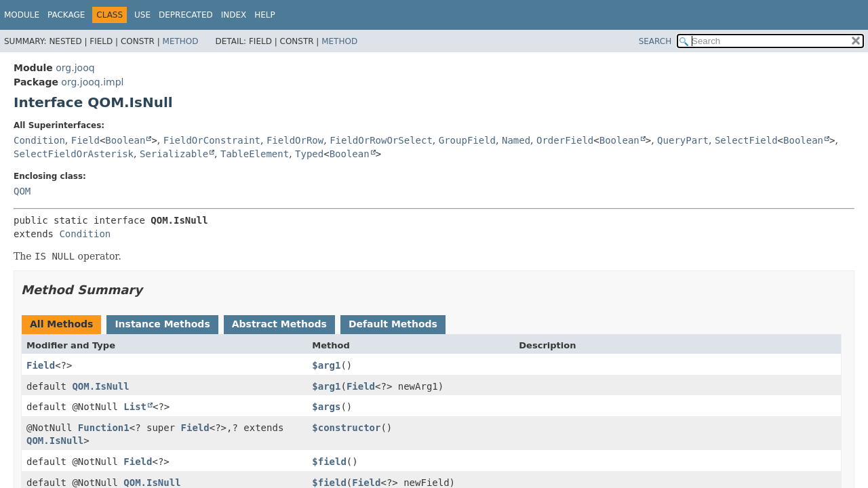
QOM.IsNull (100, 386)
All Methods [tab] (61, 324)
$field (329, 462)
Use (142, 15)
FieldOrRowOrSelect (381, 140)
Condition (39, 140)
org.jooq (75, 68)
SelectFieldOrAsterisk (74, 154)
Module (22, 15)
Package (66, 15)
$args (326, 407)
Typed (309, 154)
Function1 (104, 428)
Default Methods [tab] (393, 324)
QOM (22, 191)
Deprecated (186, 15)
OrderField (565, 140)
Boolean (125, 140)
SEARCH (655, 41)
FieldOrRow (295, 140)
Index (234, 15)
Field (85, 140)
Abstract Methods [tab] (279, 324)
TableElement (255, 154)
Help (265, 15)
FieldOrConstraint (212, 140)
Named (516, 140)
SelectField (746, 140)
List (135, 407)
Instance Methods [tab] (162, 324)
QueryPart (683, 140)
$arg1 (326, 365)
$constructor (346, 428)
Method (181, 41)
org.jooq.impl (92, 82)
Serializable (174, 154)
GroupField (467, 140)
